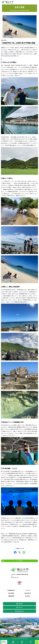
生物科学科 (7, 56)
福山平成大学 (28, 596)
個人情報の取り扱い (11, 590)
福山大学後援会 (11, 593)
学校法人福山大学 (28, 593)
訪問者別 (13, 643)
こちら (18, 50)
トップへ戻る (20, 561)
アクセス (20, 607)
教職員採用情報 (11, 596)
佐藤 (12, 56)
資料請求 (21, 604)
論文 (31, 475)
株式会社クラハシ (8, 425)
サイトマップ (28, 590)
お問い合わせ (20, 611)
